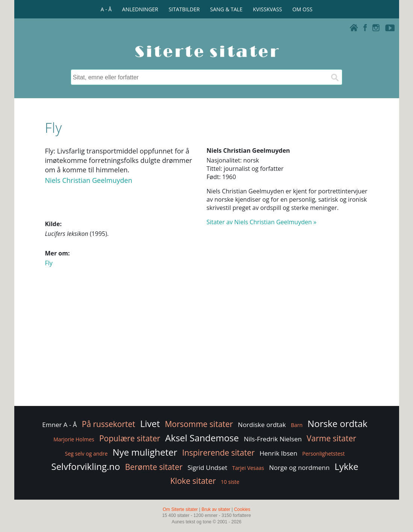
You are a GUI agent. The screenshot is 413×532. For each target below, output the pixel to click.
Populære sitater (130, 438)
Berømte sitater (154, 467)
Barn (297, 425)
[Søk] (334, 77)
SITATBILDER (184, 9)
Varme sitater (331, 438)
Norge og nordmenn (299, 467)
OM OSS (302, 9)
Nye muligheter (145, 452)
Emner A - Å (59, 425)
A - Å (106, 9)
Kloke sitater (193, 481)
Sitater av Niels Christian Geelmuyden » (262, 222)
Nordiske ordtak (262, 425)
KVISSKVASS (267, 9)
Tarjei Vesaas (248, 468)
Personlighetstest (323, 454)
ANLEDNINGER (140, 9)
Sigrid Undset (207, 467)
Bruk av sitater (216, 509)
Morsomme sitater (199, 424)
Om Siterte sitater (180, 509)
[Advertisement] (206, 344)
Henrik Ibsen (278, 453)
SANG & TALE (226, 9)
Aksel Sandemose (202, 438)
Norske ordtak (337, 423)
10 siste (230, 482)
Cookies (242, 509)
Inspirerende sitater (219, 453)
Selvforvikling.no (85, 466)
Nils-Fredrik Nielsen (273, 439)
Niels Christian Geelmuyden (88, 180)
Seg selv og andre (86, 454)
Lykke (346, 466)
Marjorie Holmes (74, 439)
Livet (150, 423)
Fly (48, 263)
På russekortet (109, 424)
